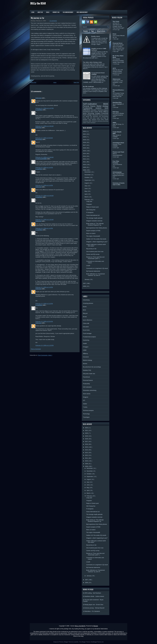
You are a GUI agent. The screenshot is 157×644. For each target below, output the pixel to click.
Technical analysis (103, 110)
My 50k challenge (88, 87)
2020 (85, 137)
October (87, 177)
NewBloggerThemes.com (97, 642)
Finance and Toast (118, 152)
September (88, 180)
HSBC (90, 121)
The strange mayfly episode (94, 218)
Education (94, 110)
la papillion (39, 110)
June (86, 189)
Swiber (85, 123)
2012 (85, 159)
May (86, 191)
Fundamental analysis (94, 108)
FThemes (61, 642)
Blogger (96, 626)
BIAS (106, 104)
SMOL (115, 123)
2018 (85, 142)
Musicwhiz (39, 139)
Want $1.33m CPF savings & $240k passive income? (118, 72)
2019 (85, 140)
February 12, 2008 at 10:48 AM (44, 157)
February (87, 200)
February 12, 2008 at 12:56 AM (44, 126)
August (87, 183)
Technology (91, 113)
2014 (85, 153)
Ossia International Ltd (93, 215)
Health (106, 119)
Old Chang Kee (91, 210)
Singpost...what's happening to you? (97, 242)
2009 (85, 167)
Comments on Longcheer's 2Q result (97, 268)
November (88, 175)
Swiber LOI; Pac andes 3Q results (96, 239)
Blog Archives (101, 31)
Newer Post (33, 82)
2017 (85, 145)
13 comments (53, 21)
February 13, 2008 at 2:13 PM (44, 287)
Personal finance (90, 106)
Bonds (101, 112)
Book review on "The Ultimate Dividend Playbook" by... (95, 224)
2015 (85, 151)
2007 (85, 283)
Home (55, 82)
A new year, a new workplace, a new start (118, 82)
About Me (40, 12)
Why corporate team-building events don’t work (118, 175)
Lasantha (76, 642)
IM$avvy (106, 112)
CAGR (88, 266)
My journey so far (38, 18)
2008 (85, 170)
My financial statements (93, 271)
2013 (85, 156)
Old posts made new (97, 118)
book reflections (88, 320)
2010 (85, 165)
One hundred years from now (95, 252)
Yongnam (89, 204)
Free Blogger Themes (85, 642)
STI (84, 116)
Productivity (105, 113)
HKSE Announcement (82, 12)
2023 (85, 131)
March (87, 197)
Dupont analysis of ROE (93, 231)
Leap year (89, 201)
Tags (92, 31)
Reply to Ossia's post (92, 207)
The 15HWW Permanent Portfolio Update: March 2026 (118, 61)
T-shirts (88, 123)
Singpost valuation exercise (94, 221)
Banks (85, 113)
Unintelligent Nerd (118, 143)
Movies (88, 116)
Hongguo (98, 113)
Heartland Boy (117, 102)
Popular (86, 31)
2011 (85, 162)
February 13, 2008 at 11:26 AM (44, 220)
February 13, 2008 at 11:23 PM (44, 345)
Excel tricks (101, 119)
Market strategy (102, 106)
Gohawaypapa (117, 172)
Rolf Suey (116, 112)
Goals (48, 12)
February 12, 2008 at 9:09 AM (44, 138)
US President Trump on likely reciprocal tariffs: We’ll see (118, 95)
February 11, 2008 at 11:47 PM (44, 108)
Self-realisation (93, 104)
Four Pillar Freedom (116, 162)
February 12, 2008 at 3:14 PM (44, 185)
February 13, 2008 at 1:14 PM (44, 228)
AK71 (114, 68)
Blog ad (106, 118)
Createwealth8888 (41, 159)
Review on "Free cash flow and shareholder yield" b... (95, 258)
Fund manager (88, 115)
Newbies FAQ (87, 119)
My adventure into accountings (99, 116)
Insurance (96, 115)
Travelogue (93, 123)
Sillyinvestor (117, 79)
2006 (85, 286)
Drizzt (114, 34)
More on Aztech (91, 233)
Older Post (76, 82)
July (86, 186)
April (86, 194)
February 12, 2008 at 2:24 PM (44, 167)
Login (33, 12)
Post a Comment (36, 349)
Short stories (95, 112)
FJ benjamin (90, 212)
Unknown (39, 98)
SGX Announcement (68, 12)
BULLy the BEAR (38, 3)
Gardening (86, 121)
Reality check (96, 36)
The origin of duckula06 (93, 236)
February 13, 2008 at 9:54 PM (44, 321)
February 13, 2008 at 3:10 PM (44, 304)
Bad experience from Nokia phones (97, 228)
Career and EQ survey (93, 254)
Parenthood (87, 112)
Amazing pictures (103, 115)
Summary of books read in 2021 (119, 184)
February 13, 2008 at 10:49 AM (44, 196)
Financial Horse (118, 43)
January (87, 279)
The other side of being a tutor (92, 62)
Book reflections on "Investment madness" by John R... (95, 275)
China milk (86, 118)
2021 (85, 134)
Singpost (94, 119)
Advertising (106, 121)
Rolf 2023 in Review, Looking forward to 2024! (118, 115)
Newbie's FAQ (56, 12)
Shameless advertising (97, 121)
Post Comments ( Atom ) (45, 355)
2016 (85, 148)
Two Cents (116, 21)
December (88, 172)
